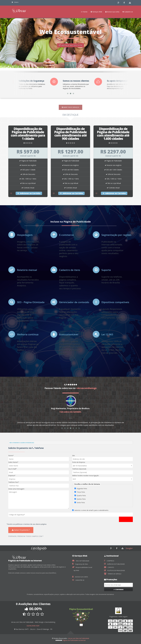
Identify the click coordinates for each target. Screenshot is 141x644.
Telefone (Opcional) (79, 469)
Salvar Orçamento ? (21, 530)
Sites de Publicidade (81, 561)
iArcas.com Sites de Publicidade (79, 638)
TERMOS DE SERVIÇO (113, 574)
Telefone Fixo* (14, 482)
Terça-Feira (81, 492)
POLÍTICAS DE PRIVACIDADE (115, 570)
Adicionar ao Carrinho (29, 193)
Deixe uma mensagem (16, 489)
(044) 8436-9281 (33, 626)
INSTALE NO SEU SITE (71, 45)
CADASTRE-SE (78, 580)
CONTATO (109, 567)
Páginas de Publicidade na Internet (74, 640)
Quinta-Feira (81, 499)
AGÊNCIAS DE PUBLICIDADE (114, 564)
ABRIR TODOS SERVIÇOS (70, 107)
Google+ (129, 548)
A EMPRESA (109, 561)
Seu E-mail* (12, 469)
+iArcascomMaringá (86, 388)
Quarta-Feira (81, 496)
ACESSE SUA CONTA (80, 577)
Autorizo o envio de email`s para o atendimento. (92, 510)
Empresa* (12, 476)
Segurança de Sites (80, 564)
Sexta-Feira (81, 502)
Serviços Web (96, 12)
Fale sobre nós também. (71, 412)
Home (84, 12)
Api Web (76, 570)
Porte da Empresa (79, 462)
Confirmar (118, 590)
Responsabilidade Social (82, 567)
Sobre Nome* (13, 462)
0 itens (15, 2)
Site (74, 456)
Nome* (11, 456)
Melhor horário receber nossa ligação (85, 476)
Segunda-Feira (82, 489)
